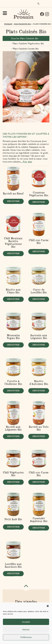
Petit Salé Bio (13, 519)
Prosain (8, 24)
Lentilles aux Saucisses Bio (13, 565)
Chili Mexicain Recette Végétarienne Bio (13, 243)
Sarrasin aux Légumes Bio (39, 337)
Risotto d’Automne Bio (39, 382)
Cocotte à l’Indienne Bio (13, 382)
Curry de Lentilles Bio (39, 291)
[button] (48, 606)
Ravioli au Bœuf (13, 194)
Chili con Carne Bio (39, 242)
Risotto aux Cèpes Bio (13, 291)
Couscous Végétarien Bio (39, 194)
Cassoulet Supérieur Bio (39, 520)
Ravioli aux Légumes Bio (13, 428)
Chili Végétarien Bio (13, 474)
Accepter (26, 622)
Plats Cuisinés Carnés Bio (26, 49)
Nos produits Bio (23, 24)
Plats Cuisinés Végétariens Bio (28, 43)
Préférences (26, 637)
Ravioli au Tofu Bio (39, 428)
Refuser (26, 630)
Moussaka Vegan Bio (13, 337)
